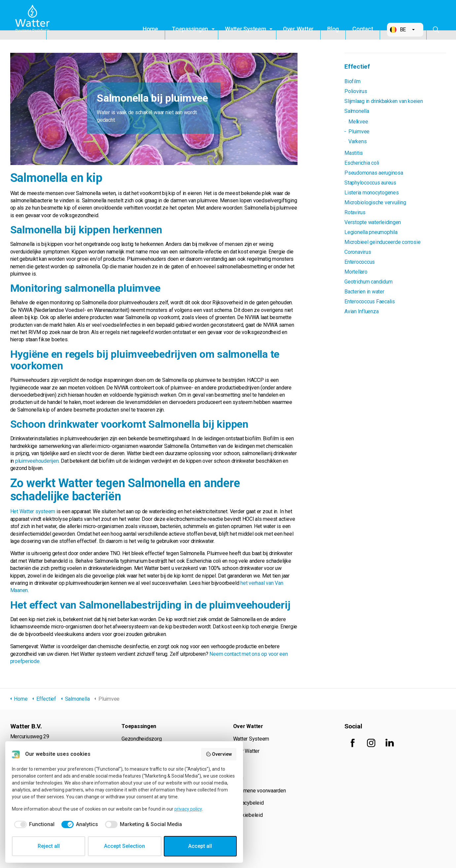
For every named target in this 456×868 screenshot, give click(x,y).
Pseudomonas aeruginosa (374, 173)
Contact (363, 29)
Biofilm (352, 81)
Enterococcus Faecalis (370, 301)
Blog (333, 29)
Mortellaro (356, 272)
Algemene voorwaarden (260, 791)
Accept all (200, 846)
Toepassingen (190, 29)
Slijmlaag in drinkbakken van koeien (384, 101)
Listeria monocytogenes (372, 193)
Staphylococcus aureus (370, 183)
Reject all (49, 846)
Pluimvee (359, 132)
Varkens (357, 141)
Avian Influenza (361, 311)
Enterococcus (360, 262)
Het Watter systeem (33, 511)
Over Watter (298, 29)
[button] (405, 30)
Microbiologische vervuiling (375, 202)
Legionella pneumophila (371, 232)
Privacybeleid (248, 803)
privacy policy (188, 809)
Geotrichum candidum (368, 282)
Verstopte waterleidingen (373, 222)
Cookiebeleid (248, 815)
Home (150, 29)
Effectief (357, 67)
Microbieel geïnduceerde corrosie (382, 242)
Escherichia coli (362, 163)
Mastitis (354, 153)
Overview (219, 754)
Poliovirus (356, 91)
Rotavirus (355, 212)
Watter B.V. (34, 20)
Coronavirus (358, 252)
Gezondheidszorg (141, 739)
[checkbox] (33, 824)
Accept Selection (124, 846)
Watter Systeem (246, 29)
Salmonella (357, 111)
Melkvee (358, 122)
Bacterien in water (364, 292)
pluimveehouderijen (37, 461)
